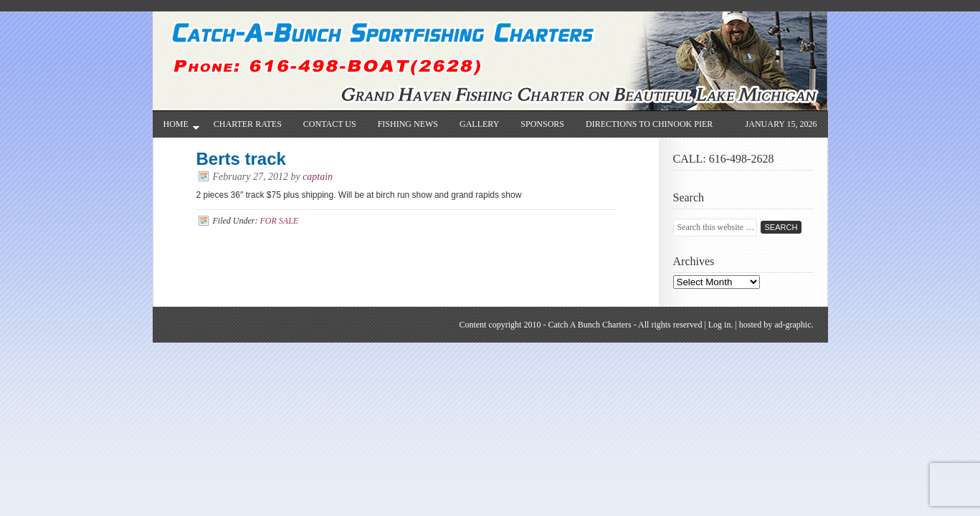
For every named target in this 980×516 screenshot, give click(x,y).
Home (176, 128)
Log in (720, 325)
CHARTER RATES (248, 124)
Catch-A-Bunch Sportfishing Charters (497, 45)
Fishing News (408, 124)
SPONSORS (542, 124)
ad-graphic (793, 325)
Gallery (479, 124)
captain (318, 177)
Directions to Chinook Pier (649, 124)
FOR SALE (279, 221)
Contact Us (330, 124)
